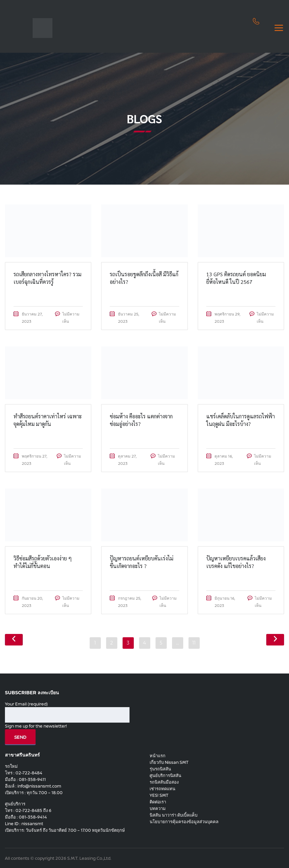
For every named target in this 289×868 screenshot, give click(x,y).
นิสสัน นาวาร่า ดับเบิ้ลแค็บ (173, 815)
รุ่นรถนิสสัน (160, 769)
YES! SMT (159, 795)
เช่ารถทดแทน (162, 789)
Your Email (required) (67, 712)
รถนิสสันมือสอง (164, 782)
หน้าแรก (158, 756)
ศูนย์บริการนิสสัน (165, 775)
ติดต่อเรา (158, 802)
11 (194, 643)
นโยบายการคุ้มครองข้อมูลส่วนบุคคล (184, 822)
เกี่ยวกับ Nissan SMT (169, 762)
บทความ (158, 808)
